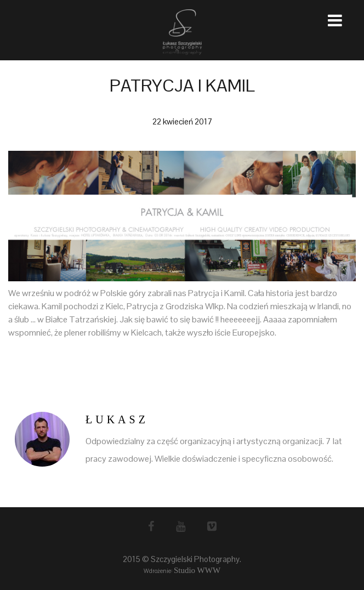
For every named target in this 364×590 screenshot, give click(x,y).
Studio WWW (197, 570)
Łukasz (117, 419)
